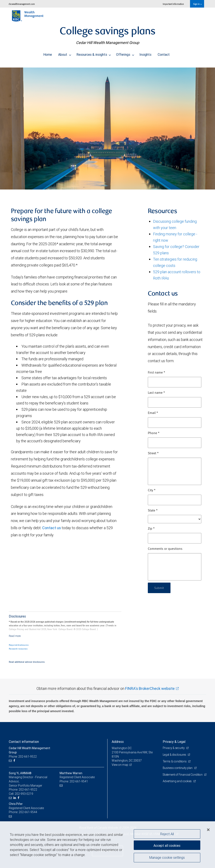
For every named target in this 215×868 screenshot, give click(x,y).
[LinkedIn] (15, 798)
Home (48, 53)
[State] (175, 519)
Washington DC (122, 748)
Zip (151, 529)
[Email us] (11, 761)
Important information (173, 4)
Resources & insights (94, 53)
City (152, 490)
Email (153, 413)
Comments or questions (165, 549)
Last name (156, 393)
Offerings (125, 53)
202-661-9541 (79, 781)
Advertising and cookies (178, 785)
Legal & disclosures (175, 755)
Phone (154, 433)
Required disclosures (19, 645)
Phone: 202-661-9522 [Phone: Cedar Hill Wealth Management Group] (23, 757)
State (153, 511)
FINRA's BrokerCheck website (150, 688)
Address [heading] (118, 742)
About (65, 53)
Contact (164, 53)
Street (153, 453)
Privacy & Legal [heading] (174, 742)
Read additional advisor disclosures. (27, 662)
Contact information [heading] (24, 742)
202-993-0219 (24, 794)
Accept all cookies (167, 845)
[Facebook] (15, 761)
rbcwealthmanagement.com (22, 4)
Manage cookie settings (167, 858)
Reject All (167, 834)
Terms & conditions (175, 761)
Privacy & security (174, 748)
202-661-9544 (28, 812)
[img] (107, 126)
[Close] (208, 830)
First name (157, 373)
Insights (145, 53)
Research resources (18, 649)
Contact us (52, 528)
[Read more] (15, 636)
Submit (160, 588)
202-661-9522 (28, 790)
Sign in (197, 4)
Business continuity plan (178, 768)
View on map (120, 765)
